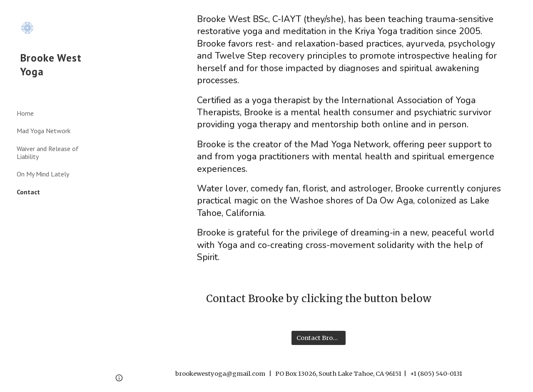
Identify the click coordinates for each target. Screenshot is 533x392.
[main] (351, 139)
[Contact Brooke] (319, 338)
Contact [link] (28, 192)
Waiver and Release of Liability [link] (48, 153)
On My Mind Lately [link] (43, 174)
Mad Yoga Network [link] (44, 131)
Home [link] (25, 113)
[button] (523, 12)
